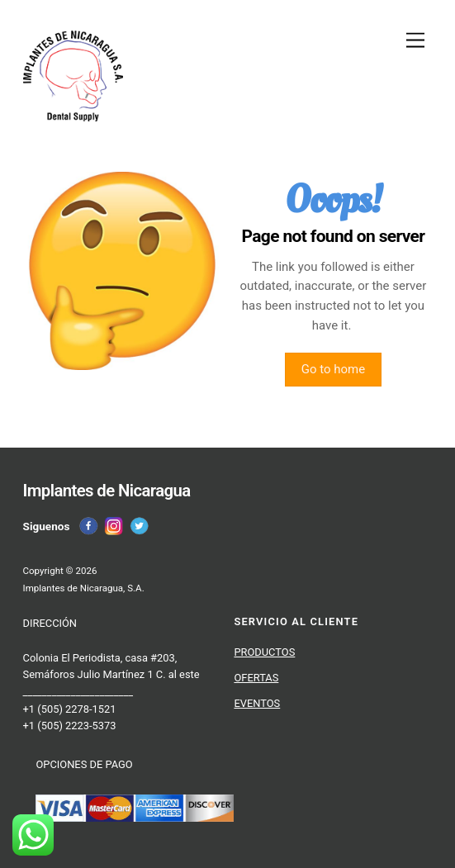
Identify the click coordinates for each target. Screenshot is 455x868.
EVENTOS (257, 703)
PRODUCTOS (264, 652)
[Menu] (415, 41)
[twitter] (140, 526)
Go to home (334, 370)
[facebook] (88, 526)
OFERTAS (256, 678)
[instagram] (114, 526)
